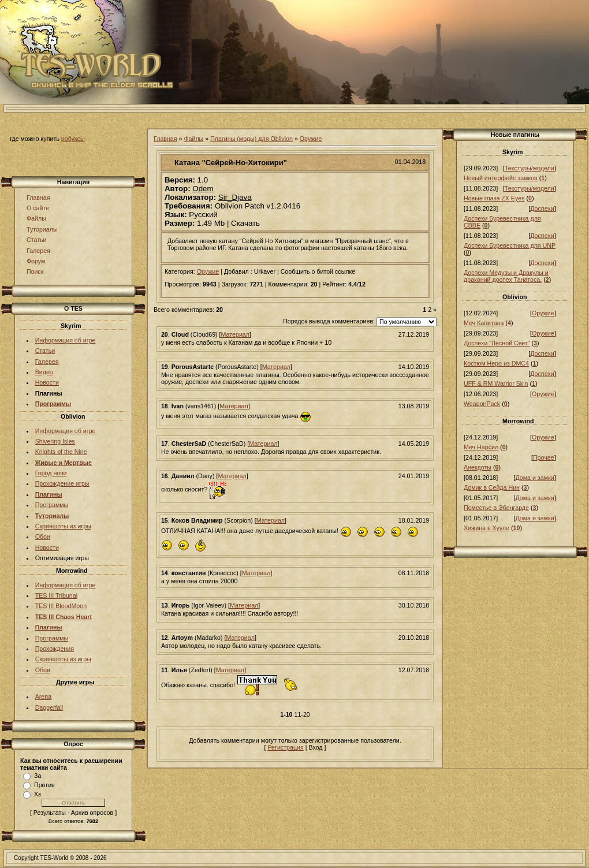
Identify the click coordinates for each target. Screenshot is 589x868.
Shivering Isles (55, 441)
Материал (235, 334)
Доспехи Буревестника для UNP (510, 245)
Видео (44, 372)
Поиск (35, 271)
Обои (43, 537)
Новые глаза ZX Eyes (494, 198)
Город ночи (51, 473)
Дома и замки (534, 478)
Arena (43, 696)
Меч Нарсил (481, 447)
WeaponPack (482, 404)
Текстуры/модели (530, 168)
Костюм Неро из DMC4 (496, 363)
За (38, 776)
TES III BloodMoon (61, 606)
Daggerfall (49, 707)
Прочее (544, 457)
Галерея (38, 251)
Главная (38, 198)
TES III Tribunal (56, 595)
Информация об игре (66, 340)
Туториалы (42, 229)
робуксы (73, 139)
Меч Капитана (484, 323)
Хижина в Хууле (487, 528)
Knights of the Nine (61, 452)
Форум (36, 261)
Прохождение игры (62, 483)
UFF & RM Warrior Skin (496, 383)
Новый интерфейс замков (501, 178)
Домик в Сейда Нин (492, 487)
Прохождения (55, 649)
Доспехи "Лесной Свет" (497, 343)
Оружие (311, 139)
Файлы (36, 218)
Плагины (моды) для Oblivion (251, 139)
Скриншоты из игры (63, 526)
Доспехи (542, 208)
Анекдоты (478, 467)
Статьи (37, 240)
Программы (52, 505)
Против (44, 785)
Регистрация (285, 747)
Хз (38, 794)
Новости (47, 382)
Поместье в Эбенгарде (496, 508)
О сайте (38, 208)
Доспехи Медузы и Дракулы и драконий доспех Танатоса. (506, 276)
